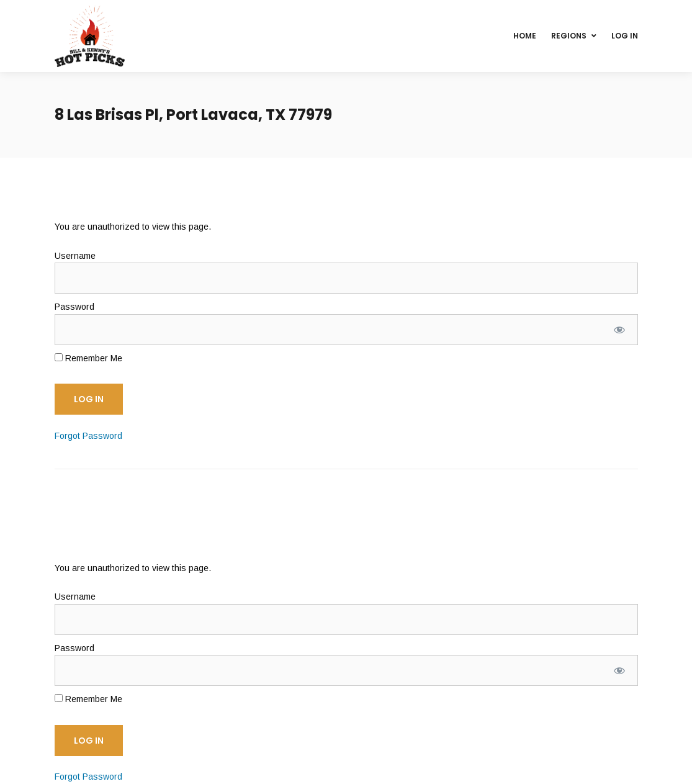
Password (74, 307)
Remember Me (88, 358)
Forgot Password (88, 436)
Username (75, 256)
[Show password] (619, 330)
